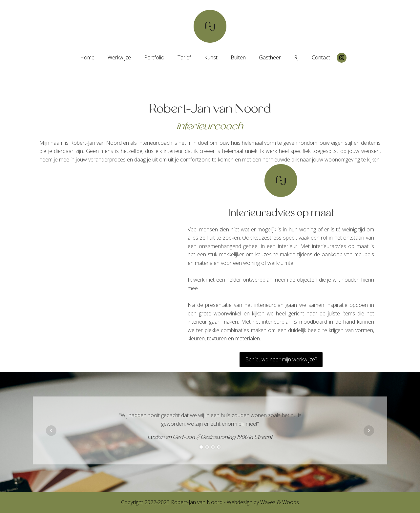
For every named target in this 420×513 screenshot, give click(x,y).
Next (369, 431)
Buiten (238, 57)
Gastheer (270, 57)
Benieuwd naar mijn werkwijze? (281, 359)
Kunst (211, 57)
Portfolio (154, 57)
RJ (296, 57)
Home (87, 57)
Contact (321, 57)
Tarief (184, 57)
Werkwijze (119, 57)
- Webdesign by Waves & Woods (261, 502)
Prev (51, 431)
